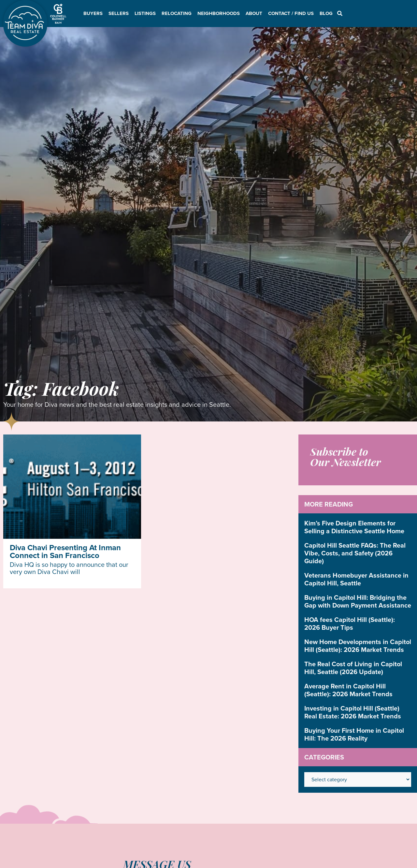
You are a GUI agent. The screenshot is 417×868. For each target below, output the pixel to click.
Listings (145, 13)
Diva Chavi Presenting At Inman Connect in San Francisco (65, 552)
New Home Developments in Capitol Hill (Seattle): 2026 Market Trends (358, 646)
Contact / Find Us (291, 13)
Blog (326, 13)
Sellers (119, 13)
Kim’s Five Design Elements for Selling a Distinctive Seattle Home (354, 527)
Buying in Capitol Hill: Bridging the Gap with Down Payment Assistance (358, 601)
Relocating (177, 13)
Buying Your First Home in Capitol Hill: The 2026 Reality (354, 734)
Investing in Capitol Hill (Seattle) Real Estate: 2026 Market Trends (353, 712)
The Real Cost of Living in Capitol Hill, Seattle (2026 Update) (353, 668)
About (254, 13)
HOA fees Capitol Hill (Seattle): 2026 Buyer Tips (350, 624)
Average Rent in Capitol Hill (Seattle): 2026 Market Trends (348, 690)
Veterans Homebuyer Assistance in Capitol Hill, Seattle (356, 579)
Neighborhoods (219, 13)
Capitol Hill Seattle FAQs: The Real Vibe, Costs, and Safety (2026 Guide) (355, 553)
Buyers (93, 13)
